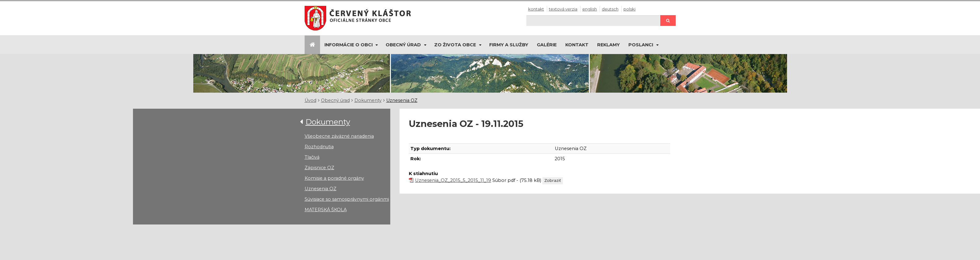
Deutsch (610, 9)
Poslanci (641, 45)
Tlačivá (312, 157)
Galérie (547, 45)
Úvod (310, 100)
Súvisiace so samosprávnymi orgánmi (347, 199)
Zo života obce (455, 45)
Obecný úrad (403, 45)
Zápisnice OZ (319, 168)
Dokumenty (368, 100)
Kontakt (536, 9)
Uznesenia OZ (402, 100)
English (590, 9)
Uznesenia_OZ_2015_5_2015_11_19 (453, 180)
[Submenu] (377, 45)
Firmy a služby (509, 45)
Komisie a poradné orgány (334, 178)
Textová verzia (563, 9)
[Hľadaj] (593, 21)
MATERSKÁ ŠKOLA (326, 210)
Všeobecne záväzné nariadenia (339, 136)
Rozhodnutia (319, 147)
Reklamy (608, 45)
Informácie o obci (349, 45)
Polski (629, 9)
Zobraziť (553, 180)
